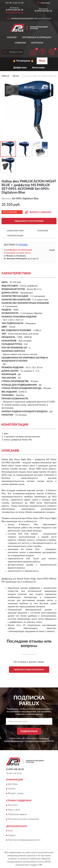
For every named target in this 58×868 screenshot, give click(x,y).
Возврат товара (16, 794)
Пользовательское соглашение (24, 819)
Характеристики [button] (15, 231)
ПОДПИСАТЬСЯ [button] (29, 731)
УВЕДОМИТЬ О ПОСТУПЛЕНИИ (29, 221)
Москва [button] (23, 245)
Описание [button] (43, 231)
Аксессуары (38, 68)
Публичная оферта (17, 814)
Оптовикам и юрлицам (37, 37)
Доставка (13, 784)
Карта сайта (14, 810)
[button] (14, 12)
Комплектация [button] (15, 236)
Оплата (12, 789)
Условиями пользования (36, 741)
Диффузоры (20, 68)
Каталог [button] (12, 37)
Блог (10, 831)
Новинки (20, 43)
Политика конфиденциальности (24, 840)
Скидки (12, 835)
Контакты (37, 43)
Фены (42, 61)
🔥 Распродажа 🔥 (23, 61)
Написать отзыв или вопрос (29, 670)
